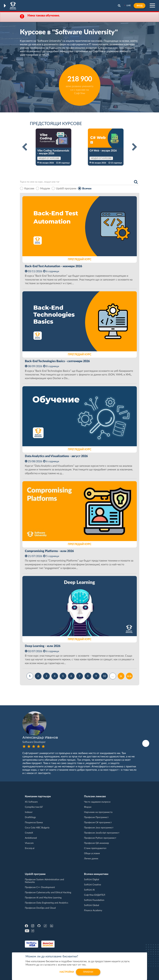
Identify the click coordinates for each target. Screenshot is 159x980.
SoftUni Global (92, 905)
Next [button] (135, 147)
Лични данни (91, 859)
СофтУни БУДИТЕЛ (95, 895)
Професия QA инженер (96, 843)
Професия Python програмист (100, 838)
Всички (87, 189)
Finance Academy (93, 910)
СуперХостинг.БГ (34, 807)
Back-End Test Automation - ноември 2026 (53, 266)
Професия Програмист (96, 817)
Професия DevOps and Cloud (40, 908)
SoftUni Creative (93, 885)
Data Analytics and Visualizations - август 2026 (56, 456)
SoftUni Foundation (94, 900)
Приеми (88, 972)
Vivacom (29, 843)
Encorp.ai (30, 848)
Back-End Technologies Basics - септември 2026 (57, 361)
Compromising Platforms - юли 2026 (49, 551)
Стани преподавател (95, 848)
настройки (67, 972)
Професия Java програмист (99, 828)
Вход (140, 6)
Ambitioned (31, 838)
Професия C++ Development (40, 887)
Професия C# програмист (98, 823)
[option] (53, 147)
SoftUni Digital (92, 880)
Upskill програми (66, 189)
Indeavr (29, 812)
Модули (45, 189)
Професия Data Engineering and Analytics (47, 903)
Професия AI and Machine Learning (43, 898)
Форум (88, 807)
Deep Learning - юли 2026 (43, 646)
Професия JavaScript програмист (102, 833)
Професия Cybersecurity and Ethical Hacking (48, 893)
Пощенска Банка (34, 823)
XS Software (31, 802)
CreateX (29, 833)
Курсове (29, 189)
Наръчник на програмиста (98, 812)
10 (104, 676)
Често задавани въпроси (97, 802)
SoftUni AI (89, 890)
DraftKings (30, 817)
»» (129, 676)
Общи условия (92, 853)
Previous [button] (25, 147)
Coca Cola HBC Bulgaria (37, 828)
